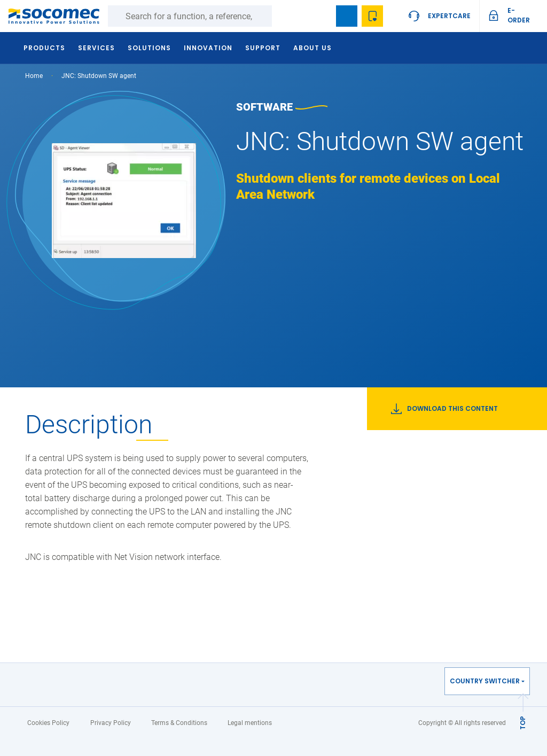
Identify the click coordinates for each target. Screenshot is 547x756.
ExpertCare (449, 16)
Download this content (444, 409)
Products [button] (44, 48)
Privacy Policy (111, 723)
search (321, 16)
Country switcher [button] (485, 681)
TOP (523, 723)
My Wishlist (372, 16)
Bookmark (347, 16)
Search (283, 16)
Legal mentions (250, 723)
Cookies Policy (48, 723)
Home (34, 76)
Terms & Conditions (179, 723)
